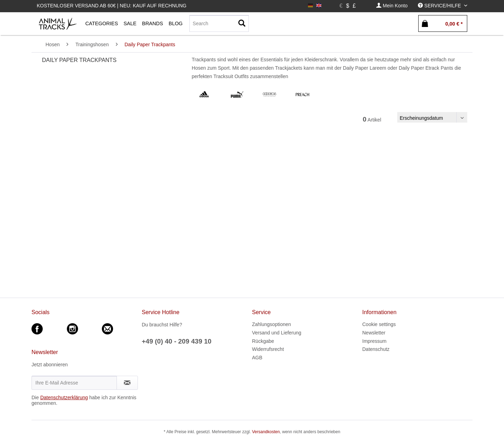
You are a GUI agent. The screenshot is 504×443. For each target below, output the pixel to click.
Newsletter (374, 333)
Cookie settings (379, 324)
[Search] (219, 23)
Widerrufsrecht (268, 349)
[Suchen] (242, 23)
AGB (257, 358)
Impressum (374, 341)
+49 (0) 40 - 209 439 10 (177, 341)
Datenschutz (376, 349)
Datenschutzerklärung (64, 397)
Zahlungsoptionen (271, 324)
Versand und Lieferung (277, 333)
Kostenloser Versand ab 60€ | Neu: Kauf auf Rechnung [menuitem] (112, 6)
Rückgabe (263, 341)
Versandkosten (266, 432)
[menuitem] (392, 6)
